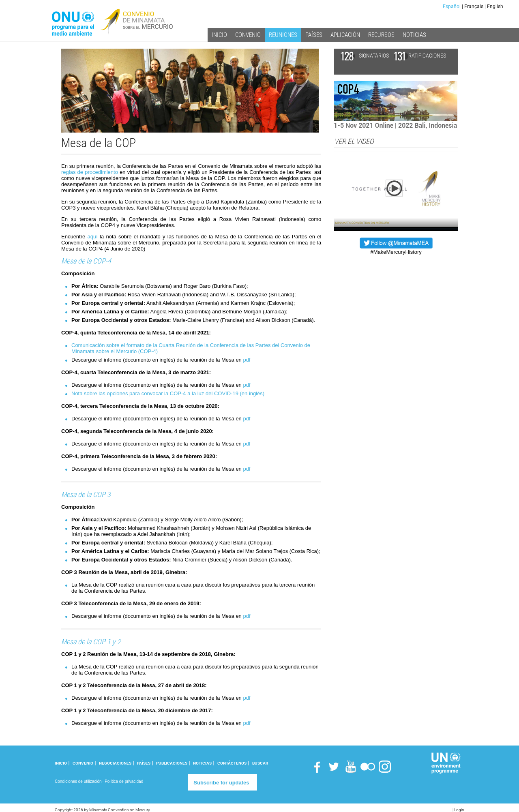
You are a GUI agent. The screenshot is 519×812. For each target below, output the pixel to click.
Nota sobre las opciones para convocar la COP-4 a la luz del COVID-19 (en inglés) (168, 393)
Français (474, 6)
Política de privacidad (124, 781)
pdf (247, 360)
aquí (93, 237)
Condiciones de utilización (78, 781)
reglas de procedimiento (90, 172)
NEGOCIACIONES (115, 763)
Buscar (260, 763)
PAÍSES (144, 763)
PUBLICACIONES (172, 763)
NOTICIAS (202, 763)
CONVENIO (83, 763)
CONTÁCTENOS (232, 763)
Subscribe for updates (221, 783)
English (495, 6)
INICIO (61, 763)
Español (452, 6)
